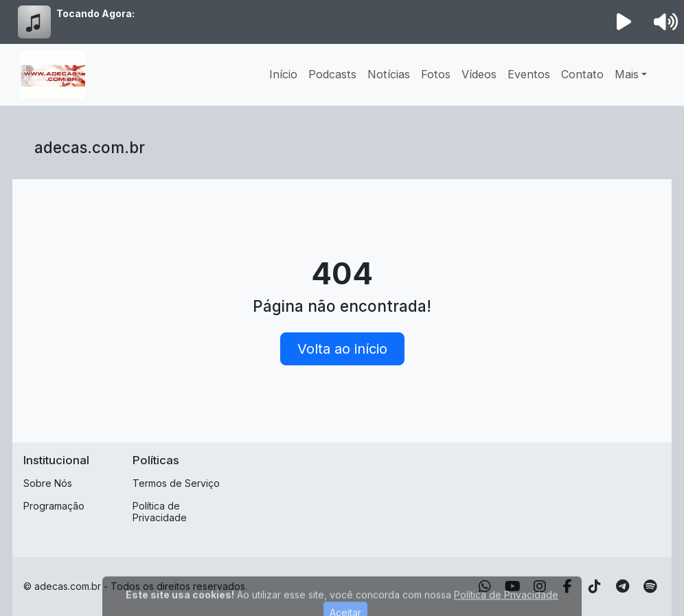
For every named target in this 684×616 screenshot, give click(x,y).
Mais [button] (627, 74)
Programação (54, 506)
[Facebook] (568, 586)
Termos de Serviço (176, 483)
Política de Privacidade (160, 512)
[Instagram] (540, 586)
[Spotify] (650, 586)
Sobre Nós (48, 483)
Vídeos (479, 74)
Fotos (436, 74)
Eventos (529, 74)
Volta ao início (342, 349)
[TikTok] (595, 586)
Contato (582, 74)
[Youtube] (513, 586)
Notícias (389, 74)
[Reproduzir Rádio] (624, 22)
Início (283, 74)
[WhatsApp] (485, 586)
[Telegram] (623, 586)
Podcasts (332, 74)
